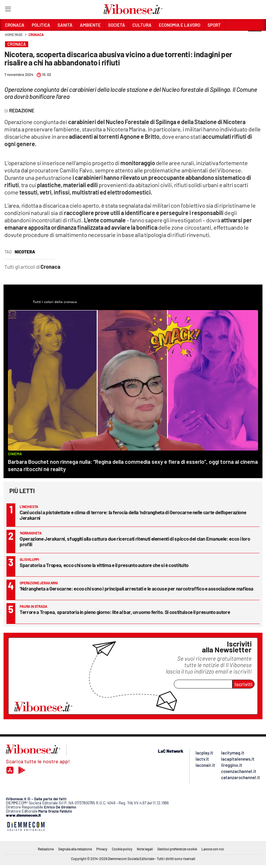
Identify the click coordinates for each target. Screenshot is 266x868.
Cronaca (36, 35)
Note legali (145, 849)
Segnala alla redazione (75, 849)
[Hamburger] (8, 10)
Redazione (46, 849)
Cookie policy (122, 849)
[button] (255, 38)
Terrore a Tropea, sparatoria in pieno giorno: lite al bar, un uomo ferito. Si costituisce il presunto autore (125, 612)
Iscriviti (244, 684)
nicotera (25, 252)
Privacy (102, 849)
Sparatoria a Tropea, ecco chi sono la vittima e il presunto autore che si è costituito (104, 565)
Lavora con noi (213, 849)
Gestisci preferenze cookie (177, 849)
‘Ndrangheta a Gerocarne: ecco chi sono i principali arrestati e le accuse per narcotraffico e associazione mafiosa (137, 588)
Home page (14, 35)
